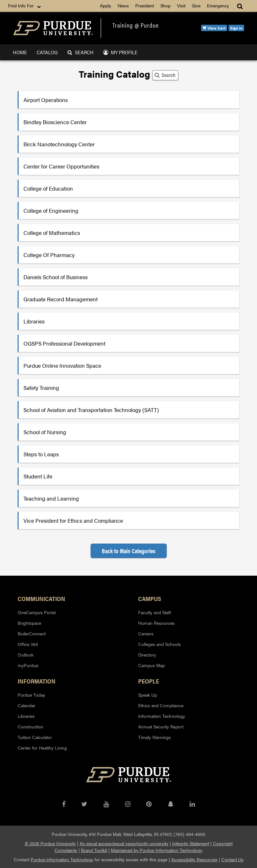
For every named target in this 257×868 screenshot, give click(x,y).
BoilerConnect (32, 633)
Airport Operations (46, 100)
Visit (181, 5)
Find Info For (25, 6)
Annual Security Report (161, 726)
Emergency (218, 5)
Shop (165, 5)
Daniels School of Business (56, 277)
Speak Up (148, 695)
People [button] (149, 681)
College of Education (48, 188)
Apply (106, 5)
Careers (146, 633)
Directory (147, 655)
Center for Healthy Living (42, 748)
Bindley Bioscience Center (55, 122)
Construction (31, 726)
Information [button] (37, 681)
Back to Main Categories (129, 551)
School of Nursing (45, 432)
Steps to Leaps (41, 454)
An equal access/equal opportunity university (124, 843)
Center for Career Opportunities (61, 166)
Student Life (38, 476)
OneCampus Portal (37, 612)
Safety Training (41, 388)
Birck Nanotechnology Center (59, 144)
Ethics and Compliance (161, 705)
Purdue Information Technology (62, 859)
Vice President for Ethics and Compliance (73, 520)
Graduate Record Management (61, 299)
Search (80, 52)
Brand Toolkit (94, 850)
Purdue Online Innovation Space (62, 365)
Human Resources (156, 623)
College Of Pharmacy (49, 255)
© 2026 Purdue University (50, 843)
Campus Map (151, 665)
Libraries (34, 321)
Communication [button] (41, 598)
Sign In (236, 28)
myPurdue (28, 665)
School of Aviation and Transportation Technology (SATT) (91, 410)
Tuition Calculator (35, 737)
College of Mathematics (52, 233)
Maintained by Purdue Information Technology (157, 850)
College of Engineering (51, 211)
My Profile (120, 52)
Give (196, 5)
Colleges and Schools (160, 644)
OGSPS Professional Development (64, 343)
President (145, 5)
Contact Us (232, 859)
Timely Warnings (155, 737)
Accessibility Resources (194, 859)
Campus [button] (150, 598)
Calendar (27, 705)
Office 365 (28, 644)
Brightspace (29, 623)
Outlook (26, 655)
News (123, 5)
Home (20, 52)
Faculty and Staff (155, 612)
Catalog (47, 52)
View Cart (214, 28)
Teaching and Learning (51, 498)
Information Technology (162, 716)
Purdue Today (31, 695)
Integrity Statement (191, 843)
